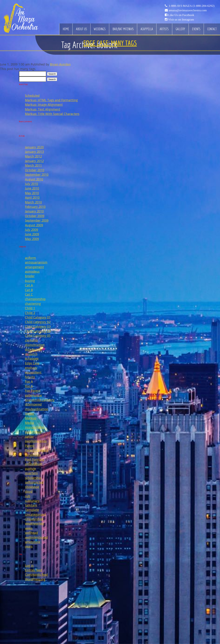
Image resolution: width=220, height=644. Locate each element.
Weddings (100, 29)
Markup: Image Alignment (44, 105)
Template (32, 510)
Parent (30, 446)
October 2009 (35, 216)
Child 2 (30, 313)
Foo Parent (33, 391)
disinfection (33, 349)
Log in (29, 565)
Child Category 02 (38, 322)
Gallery (180, 29)
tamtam (31, 505)
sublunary (32, 501)
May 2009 (32, 239)
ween (29, 528)
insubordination (37, 409)
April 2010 (32, 197)
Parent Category (37, 450)
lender (30, 414)
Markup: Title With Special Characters (52, 114)
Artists (164, 29)
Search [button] (52, 74)
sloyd (29, 492)
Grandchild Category (40, 400)
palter (29, 436)
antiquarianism (36, 262)
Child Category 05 (38, 336)
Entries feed (34, 570)
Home (66, 29)
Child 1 (30, 308)
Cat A (29, 285)
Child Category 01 (38, 317)
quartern (31, 473)
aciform (30, 258)
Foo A (29, 381)
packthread (33, 432)
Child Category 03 (38, 327)
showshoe (32, 487)
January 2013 (34, 152)
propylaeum (34, 464)
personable (33, 455)
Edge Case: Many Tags (110, 43)
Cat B (29, 290)
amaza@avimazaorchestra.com (188, 10)
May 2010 (32, 193)
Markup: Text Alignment (43, 109)
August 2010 (34, 179)
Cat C (29, 294)
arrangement (34, 267)
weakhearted (34, 523)
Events (196, 29)
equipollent (33, 372)
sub (28, 496)
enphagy (31, 368)
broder (30, 276)
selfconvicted (34, 482)
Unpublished (34, 519)
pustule (30, 469)
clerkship (31, 340)
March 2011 (33, 165)
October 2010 (35, 170)
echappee (32, 358)
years (29, 546)
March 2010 (33, 202)
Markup (31, 418)
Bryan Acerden (60, 64)
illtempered (33, 404)
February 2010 (35, 207)
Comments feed (36, 575)
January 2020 (34, 147)
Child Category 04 (38, 331)
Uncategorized (35, 514)
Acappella (147, 29)
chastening (33, 304)
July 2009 (32, 230)
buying (30, 281)
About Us (82, 29)
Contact (212, 29)
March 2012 (33, 156)
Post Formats (35, 459)
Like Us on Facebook (181, 15)
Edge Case (32, 363)
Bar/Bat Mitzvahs (123, 29)
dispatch (31, 354)
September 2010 (37, 175)
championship (35, 299)
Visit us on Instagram (181, 19)
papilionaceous (36, 441)
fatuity (30, 377)
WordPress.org (35, 579)
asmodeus (32, 271)
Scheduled (32, 96)
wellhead (31, 533)
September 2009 (37, 220)
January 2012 (34, 161)
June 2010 (32, 188)
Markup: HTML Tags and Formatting (51, 100)
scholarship (33, 478)
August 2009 (34, 225)
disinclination (35, 345)
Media (29, 423)
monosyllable (35, 427)
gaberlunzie (33, 395)
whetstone (33, 542)
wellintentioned (36, 537)
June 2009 (32, 234)
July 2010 (32, 184)
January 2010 (34, 211)
